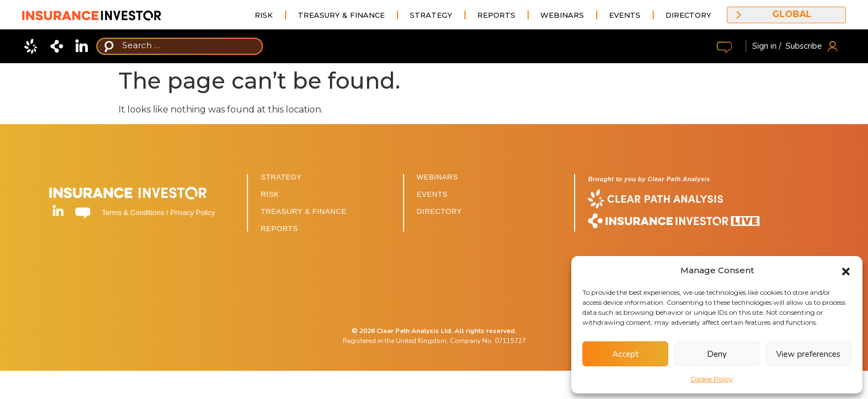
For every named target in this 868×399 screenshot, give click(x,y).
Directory (688, 15)
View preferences (808, 354)
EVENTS (432, 194)
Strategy (431, 15)
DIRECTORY (440, 211)
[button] (846, 270)
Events (625, 15)
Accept (626, 354)
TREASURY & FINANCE (304, 211)
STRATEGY (281, 177)
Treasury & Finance (341, 15)
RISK (270, 194)
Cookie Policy (712, 379)
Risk (264, 15)
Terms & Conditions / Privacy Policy (158, 213)
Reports (496, 15)
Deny (717, 354)
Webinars (562, 15)
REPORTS (279, 229)
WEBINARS (438, 177)
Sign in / (767, 46)
